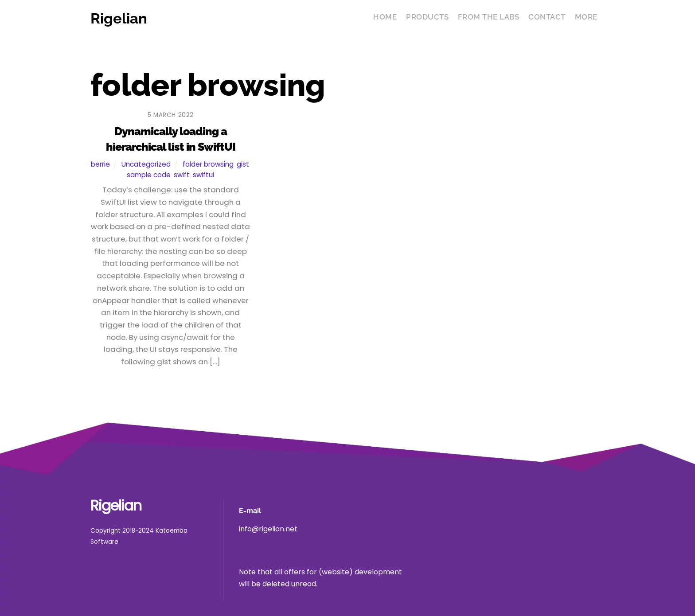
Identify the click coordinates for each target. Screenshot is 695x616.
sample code (149, 175)
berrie (100, 164)
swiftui (203, 175)
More (586, 17)
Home (385, 17)
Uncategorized (146, 164)
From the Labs (489, 17)
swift (182, 175)
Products (427, 17)
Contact (547, 17)
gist (243, 164)
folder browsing (208, 164)
